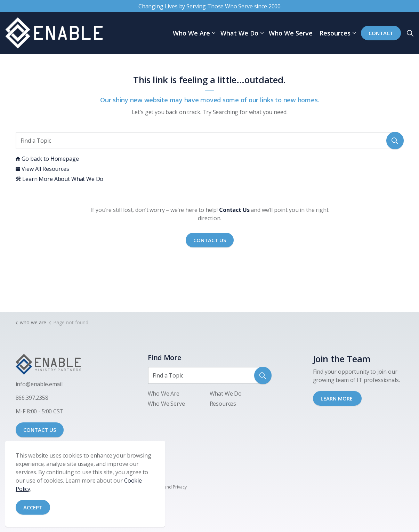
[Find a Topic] (210, 141)
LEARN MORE (337, 398)
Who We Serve (291, 33)
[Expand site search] (410, 33)
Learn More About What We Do (60, 179)
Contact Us (210, 240)
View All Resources (42, 169)
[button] (395, 141)
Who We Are (191, 33)
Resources (335, 33)
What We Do (239, 33)
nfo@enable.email (40, 384)
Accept (33, 507)
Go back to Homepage (47, 159)
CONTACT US (40, 430)
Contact (381, 33)
